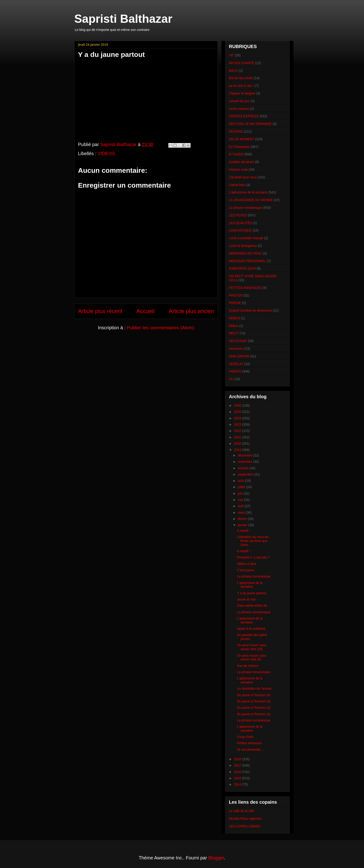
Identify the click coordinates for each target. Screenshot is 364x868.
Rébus (234, 326)
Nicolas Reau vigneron (245, 819)
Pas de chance (248, 666)
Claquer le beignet (242, 93)
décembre (245, 455)
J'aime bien (237, 185)
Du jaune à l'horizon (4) (254, 695)
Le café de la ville (241, 811)
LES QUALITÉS (240, 223)
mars (242, 512)
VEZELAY (236, 364)
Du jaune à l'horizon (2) (254, 708)
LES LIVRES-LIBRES (245, 826)
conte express (239, 109)
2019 (238, 450)
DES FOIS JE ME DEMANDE (250, 124)
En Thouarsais (239, 147)
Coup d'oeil (245, 737)
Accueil (145, 311)
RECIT (234, 333)
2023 (238, 424)
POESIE (235, 303)
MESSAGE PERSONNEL (247, 261)
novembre (245, 462)
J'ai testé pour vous (243, 177)
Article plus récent (100, 311)
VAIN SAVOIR (239, 356)
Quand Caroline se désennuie (250, 310)
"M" (231, 55)
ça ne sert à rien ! (241, 86)
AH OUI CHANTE (242, 63)
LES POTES (238, 215)
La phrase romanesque (246, 208)
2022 (238, 431)
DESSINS (236, 131)
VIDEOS (107, 153)
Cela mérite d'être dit (252, 606)
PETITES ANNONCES (245, 288)
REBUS (234, 318)
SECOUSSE (238, 341)
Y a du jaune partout (252, 593)
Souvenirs (236, 349)
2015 (238, 778)
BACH (233, 71)
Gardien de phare (242, 162)
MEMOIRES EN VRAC (245, 253)
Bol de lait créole (241, 78)
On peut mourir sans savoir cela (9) (252, 658)
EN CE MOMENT (242, 139)
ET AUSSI (236, 154)
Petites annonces (249, 743)
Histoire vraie (238, 170)
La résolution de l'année (254, 689)
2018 (238, 759)
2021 (238, 437)
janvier (243, 525)
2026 (238, 405)
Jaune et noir (246, 599)
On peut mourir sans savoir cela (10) (252, 647)
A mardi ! (243, 531)
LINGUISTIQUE (240, 230)
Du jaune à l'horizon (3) (254, 701)
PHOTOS (236, 295)
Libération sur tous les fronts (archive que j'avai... (253, 541)
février (243, 519)
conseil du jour (239, 101)
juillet (242, 487)
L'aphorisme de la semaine (248, 192)
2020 (238, 444)
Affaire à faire (247, 564)
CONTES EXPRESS (244, 116)
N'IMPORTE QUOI (242, 268)
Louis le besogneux (243, 246)
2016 (238, 772)
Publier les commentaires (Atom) (160, 328)
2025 (238, 412)
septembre (246, 474)
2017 (238, 765)
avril (241, 506)
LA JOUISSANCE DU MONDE (251, 200)
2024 (238, 418)
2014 (238, 784)
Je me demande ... (250, 750)
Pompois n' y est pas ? (253, 557)
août (241, 481)
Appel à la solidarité (251, 629)
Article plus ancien (191, 311)
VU (231, 379)
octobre (244, 468)
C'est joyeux (246, 570)
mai (241, 500)
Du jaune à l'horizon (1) (254, 714)
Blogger (216, 858)
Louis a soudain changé (246, 238)
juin (241, 493)
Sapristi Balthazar (123, 19)
